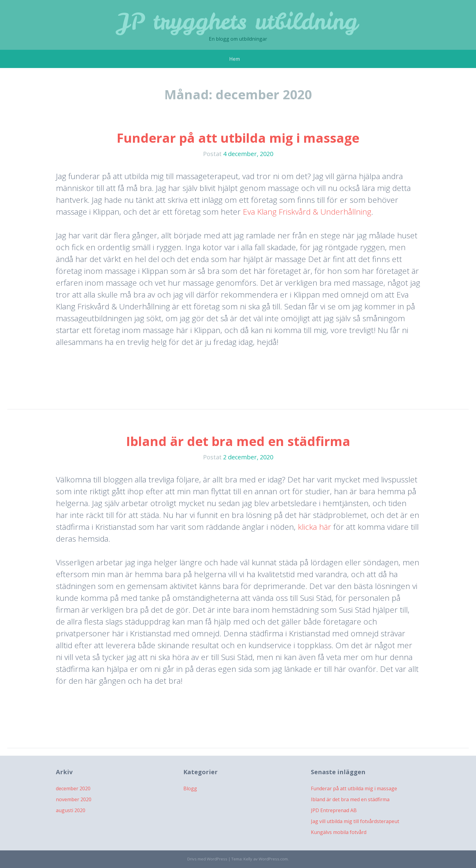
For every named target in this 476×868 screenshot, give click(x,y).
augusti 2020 (71, 810)
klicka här (314, 527)
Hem (235, 59)
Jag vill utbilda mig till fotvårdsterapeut (355, 821)
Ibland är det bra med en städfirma (238, 441)
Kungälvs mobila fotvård (339, 832)
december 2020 (73, 788)
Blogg (190, 788)
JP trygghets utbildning (238, 21)
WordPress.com (273, 859)
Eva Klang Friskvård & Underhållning (307, 212)
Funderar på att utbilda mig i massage (238, 138)
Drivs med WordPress (207, 859)
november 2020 (74, 799)
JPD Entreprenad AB (334, 810)
